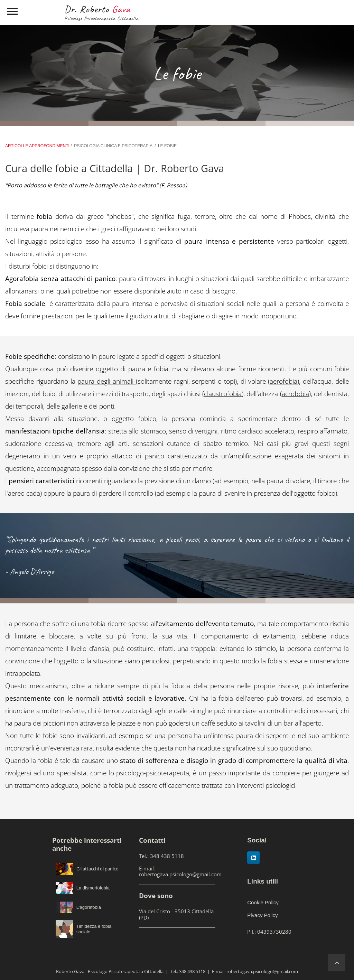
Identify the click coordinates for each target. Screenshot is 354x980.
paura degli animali (106, 381)
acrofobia (295, 394)
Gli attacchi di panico (97, 869)
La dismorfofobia (93, 888)
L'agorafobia (89, 907)
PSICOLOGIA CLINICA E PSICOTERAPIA (113, 146)
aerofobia (283, 381)
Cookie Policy (263, 902)
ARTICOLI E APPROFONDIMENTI (38, 146)
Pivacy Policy (262, 915)
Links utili (263, 881)
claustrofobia (223, 394)
